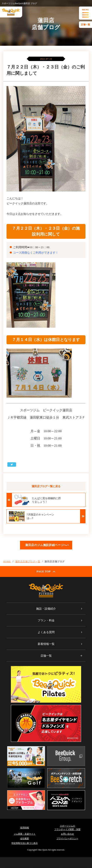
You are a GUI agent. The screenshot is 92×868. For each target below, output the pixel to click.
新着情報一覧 (46, 644)
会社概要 (25, 838)
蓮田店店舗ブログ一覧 (28, 561)
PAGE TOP (46, 571)
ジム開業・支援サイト (25, 834)
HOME (7, 561)
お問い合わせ (67, 834)
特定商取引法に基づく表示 (25, 843)
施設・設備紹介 (46, 609)
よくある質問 (46, 632)
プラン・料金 (46, 620)
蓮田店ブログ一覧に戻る (46, 486)
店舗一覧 (85, 25)
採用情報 (25, 828)
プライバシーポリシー (67, 838)
